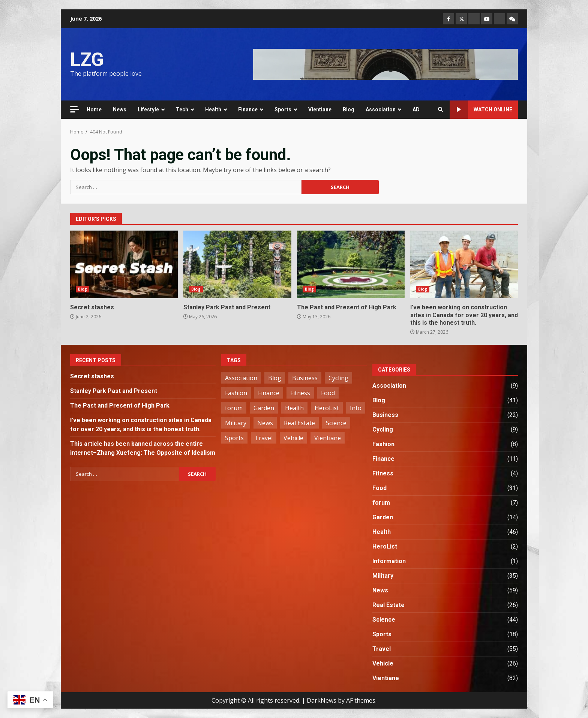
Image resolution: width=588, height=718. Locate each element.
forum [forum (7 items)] (234, 408)
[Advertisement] (385, 64)
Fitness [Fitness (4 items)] (300, 393)
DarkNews (322, 700)
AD (416, 109)
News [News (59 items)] (265, 423)
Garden (383, 517)
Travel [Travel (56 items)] (264, 438)
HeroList (385, 546)
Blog (349, 109)
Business (385, 415)
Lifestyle (148, 109)
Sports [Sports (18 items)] (234, 438)
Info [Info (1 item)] (356, 408)
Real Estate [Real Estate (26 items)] (299, 423)
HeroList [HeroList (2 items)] (327, 408)
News (120, 109)
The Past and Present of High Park (351, 264)
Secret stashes (124, 264)
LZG (87, 60)
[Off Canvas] (75, 109)
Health (213, 109)
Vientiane (320, 109)
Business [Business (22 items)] (305, 378)
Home (94, 109)
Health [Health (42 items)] (294, 408)
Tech (182, 109)
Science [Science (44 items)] (336, 423)
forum (381, 503)
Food (379, 488)
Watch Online (481, 110)
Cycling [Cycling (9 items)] (338, 378)
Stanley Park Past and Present (237, 264)
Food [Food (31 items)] (328, 393)
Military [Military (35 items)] (236, 423)
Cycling (383, 429)
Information (389, 561)
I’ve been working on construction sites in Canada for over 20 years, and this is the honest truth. (464, 264)
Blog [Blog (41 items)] (275, 378)
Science (384, 620)
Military (383, 576)
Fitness (383, 473)
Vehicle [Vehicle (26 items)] (293, 438)
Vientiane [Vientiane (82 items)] (328, 438)
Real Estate (388, 605)
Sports (283, 109)
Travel (382, 649)
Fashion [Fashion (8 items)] (236, 393)
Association (381, 109)
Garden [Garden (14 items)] (264, 408)
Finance (248, 109)
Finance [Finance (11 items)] (269, 393)
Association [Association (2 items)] (241, 378)
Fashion (383, 444)
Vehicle (383, 663)
